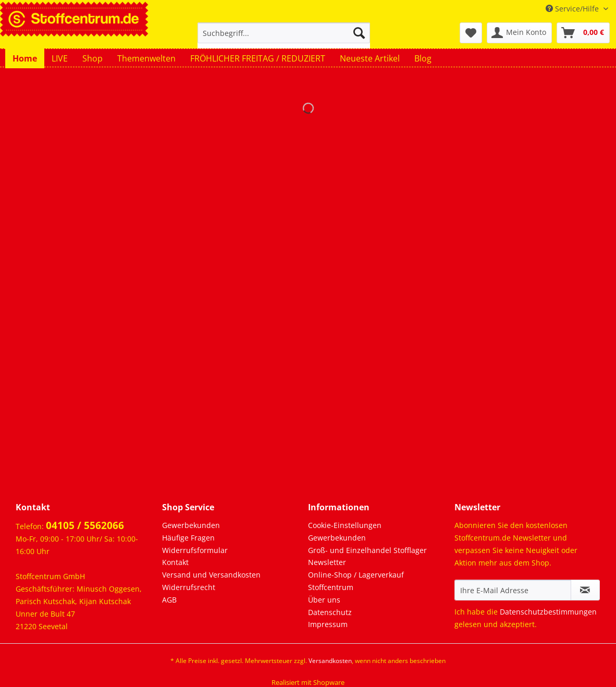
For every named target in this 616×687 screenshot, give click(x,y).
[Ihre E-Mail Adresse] (513, 590)
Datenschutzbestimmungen (548, 612)
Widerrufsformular (195, 550)
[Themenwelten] (146, 58)
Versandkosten (330, 661)
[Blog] (423, 58)
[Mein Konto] (519, 33)
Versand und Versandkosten (211, 575)
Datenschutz (330, 612)
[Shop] (93, 58)
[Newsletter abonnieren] (585, 590)
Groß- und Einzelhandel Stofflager (367, 550)
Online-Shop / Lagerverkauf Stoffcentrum (356, 581)
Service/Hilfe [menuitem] (573, 9)
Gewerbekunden (191, 525)
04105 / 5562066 (85, 525)
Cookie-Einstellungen (345, 525)
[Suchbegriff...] (284, 33)
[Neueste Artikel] (370, 58)
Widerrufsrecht (189, 587)
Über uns (324, 600)
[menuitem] (284, 38)
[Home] (25, 58)
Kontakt (175, 562)
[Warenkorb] (583, 33)
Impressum (328, 624)
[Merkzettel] (471, 33)
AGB (169, 600)
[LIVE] (60, 58)
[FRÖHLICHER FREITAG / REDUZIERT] (258, 58)
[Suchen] (359, 33)
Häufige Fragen (188, 538)
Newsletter (327, 562)
